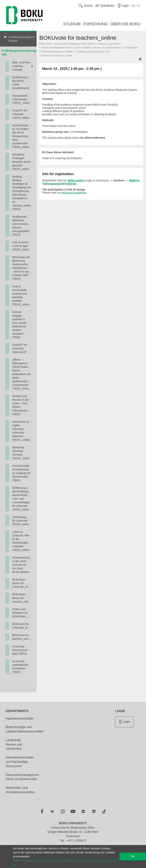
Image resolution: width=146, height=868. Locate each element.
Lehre (77, 48)
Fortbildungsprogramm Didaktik (21, 39)
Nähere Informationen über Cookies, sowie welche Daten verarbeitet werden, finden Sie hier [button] (65, 862)
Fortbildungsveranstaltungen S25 (92, 52)
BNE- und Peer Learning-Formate (21, 66)
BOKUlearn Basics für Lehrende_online (22, 583)
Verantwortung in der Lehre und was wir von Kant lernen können (21, 565)
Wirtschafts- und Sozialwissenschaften (20, 790)
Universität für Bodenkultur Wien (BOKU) (75, 44)
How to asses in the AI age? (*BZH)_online (21, 246)
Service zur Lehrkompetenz (107, 48)
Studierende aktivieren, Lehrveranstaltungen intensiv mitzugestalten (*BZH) (22, 226)
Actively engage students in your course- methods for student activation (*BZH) (20, 325)
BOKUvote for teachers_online (22, 637)
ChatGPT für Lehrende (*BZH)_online (21, 114)
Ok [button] (133, 856)
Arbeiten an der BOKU (109, 44)
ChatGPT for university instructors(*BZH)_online (22, 348)
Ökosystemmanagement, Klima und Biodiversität (23, 777)
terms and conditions (74, 193)
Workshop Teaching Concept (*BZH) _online (21, 453)
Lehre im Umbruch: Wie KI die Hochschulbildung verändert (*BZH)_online (22, 541)
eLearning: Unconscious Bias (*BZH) (20, 650)
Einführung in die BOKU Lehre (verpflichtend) (21, 83)
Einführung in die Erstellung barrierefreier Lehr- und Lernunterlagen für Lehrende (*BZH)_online (21, 499)
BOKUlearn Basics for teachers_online (22, 598)
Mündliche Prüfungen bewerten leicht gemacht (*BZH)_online (21, 162)
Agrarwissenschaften (20, 718)
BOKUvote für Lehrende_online (22, 626)
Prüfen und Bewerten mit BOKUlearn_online (22, 613)
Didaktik (87, 48)
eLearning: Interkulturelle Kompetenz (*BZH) (20, 667)
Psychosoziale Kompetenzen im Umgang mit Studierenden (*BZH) (21, 473)
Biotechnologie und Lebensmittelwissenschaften (25, 729)
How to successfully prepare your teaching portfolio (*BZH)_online (21, 295)
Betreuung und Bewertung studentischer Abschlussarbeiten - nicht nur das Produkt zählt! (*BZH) (22, 268)
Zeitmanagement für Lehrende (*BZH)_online (22, 521)
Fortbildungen (131, 48)
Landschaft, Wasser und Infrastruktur (14, 744)
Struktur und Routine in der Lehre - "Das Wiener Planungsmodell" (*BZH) (22, 405)
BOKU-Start (45, 44)
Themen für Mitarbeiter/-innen (56, 48)
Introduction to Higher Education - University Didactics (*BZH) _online (21, 431)
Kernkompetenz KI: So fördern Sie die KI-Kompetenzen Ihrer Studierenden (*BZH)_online (22, 136)
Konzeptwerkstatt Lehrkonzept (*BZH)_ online (22, 99)
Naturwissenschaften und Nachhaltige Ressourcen (20, 762)
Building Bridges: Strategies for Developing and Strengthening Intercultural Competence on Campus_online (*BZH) (22, 193)
